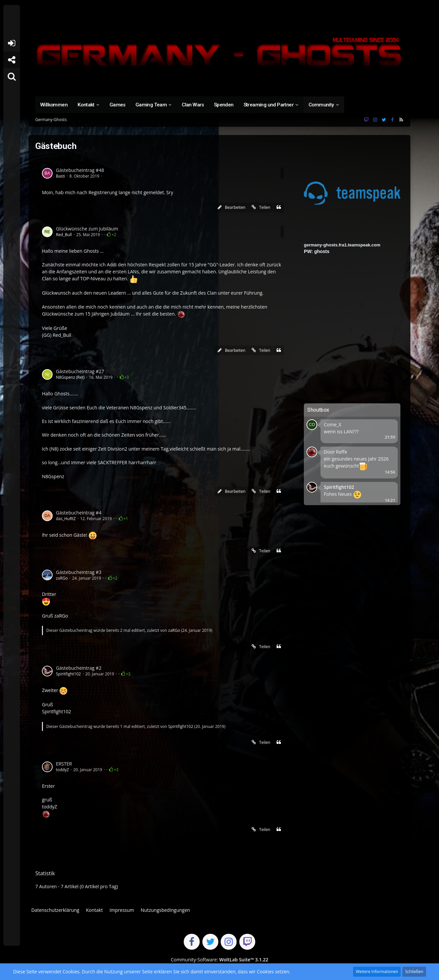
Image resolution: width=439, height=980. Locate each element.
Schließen (414, 972)
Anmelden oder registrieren (11, 43)
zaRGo (62, 578)
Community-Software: (219, 960)
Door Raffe (335, 452)
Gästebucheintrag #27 (80, 371)
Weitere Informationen (377, 972)
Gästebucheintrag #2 (79, 668)
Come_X (332, 424)
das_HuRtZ (66, 519)
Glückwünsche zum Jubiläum (87, 229)
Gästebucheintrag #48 (80, 170)
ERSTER (64, 764)
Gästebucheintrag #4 (79, 513)
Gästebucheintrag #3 (79, 572)
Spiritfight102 (68, 674)
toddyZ (62, 770)
